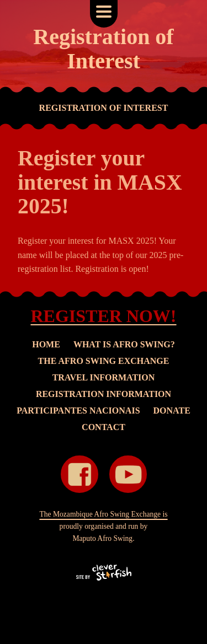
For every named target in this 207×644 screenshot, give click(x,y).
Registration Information (104, 394)
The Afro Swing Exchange (104, 361)
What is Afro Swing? (124, 344)
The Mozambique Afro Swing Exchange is (103, 514)
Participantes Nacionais (78, 410)
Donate (172, 410)
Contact (104, 427)
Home (46, 344)
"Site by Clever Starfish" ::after (104, 572)
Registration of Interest (104, 108)
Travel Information (104, 377)
